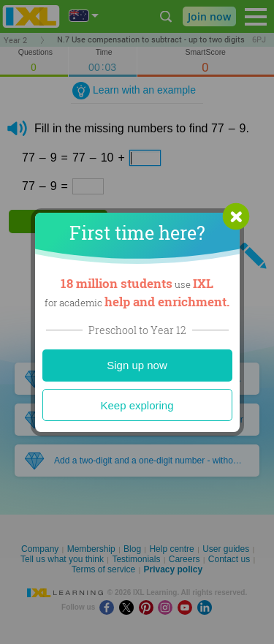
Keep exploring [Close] (137, 405)
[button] (236, 216)
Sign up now (137, 365)
